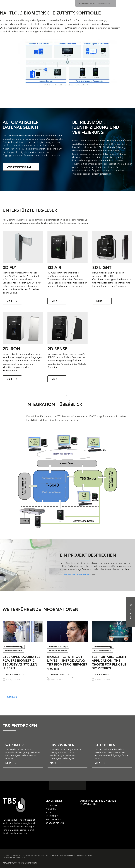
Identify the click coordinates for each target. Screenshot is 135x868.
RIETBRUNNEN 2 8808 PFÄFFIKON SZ (61, 855)
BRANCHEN (101, 17)
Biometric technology (14, 647)
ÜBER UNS (127, 17)
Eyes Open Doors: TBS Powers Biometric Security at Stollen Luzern (22, 663)
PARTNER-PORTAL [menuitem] (105, 4)
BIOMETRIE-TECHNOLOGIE (77, 17)
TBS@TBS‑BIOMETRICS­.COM (14, 858)
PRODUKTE (54, 17)
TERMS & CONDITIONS (28, 863)
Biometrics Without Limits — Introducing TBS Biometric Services (67, 661)
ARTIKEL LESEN (15, 675)
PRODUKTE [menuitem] (51, 809)
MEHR (12, 301)
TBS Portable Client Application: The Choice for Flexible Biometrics (109, 663)
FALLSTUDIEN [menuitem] (52, 816)
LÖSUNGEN (38, 17)
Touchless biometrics (13, 651)
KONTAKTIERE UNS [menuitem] (55, 823)
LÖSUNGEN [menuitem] (51, 805)
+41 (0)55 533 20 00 (85, 855)
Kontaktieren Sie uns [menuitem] (87, 4)
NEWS (114, 17)
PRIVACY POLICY (10, 863)
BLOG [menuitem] (48, 813)
